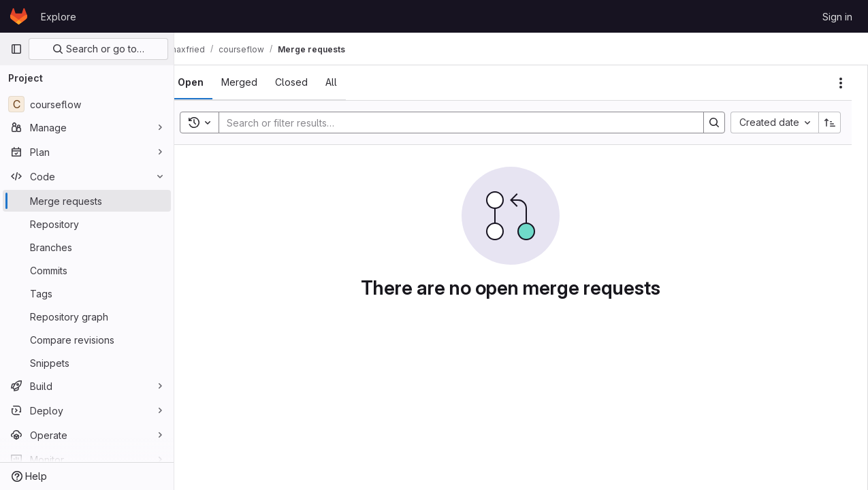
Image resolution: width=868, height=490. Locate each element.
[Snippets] (87, 363)
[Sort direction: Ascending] (830, 122)
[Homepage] (19, 16)
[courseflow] (87, 104)
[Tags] (87, 293)
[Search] (465, 122)
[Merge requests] (87, 201)
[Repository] (87, 224)
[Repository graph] (87, 316)
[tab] (212, 82)
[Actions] (841, 83)
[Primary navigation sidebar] (16, 49)
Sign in (837, 17)
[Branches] (87, 247)
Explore (59, 17)
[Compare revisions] (87, 340)
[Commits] (87, 270)
